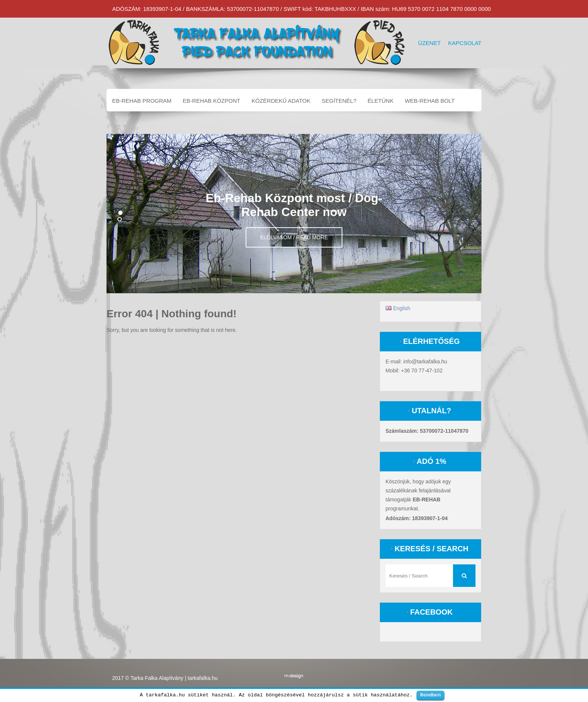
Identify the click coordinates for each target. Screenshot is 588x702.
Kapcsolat (465, 43)
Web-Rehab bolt (430, 101)
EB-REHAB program (142, 101)
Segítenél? (339, 101)
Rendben (431, 695)
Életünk (380, 101)
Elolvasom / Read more (294, 237)
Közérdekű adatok (281, 101)
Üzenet (429, 43)
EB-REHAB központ (211, 101)
